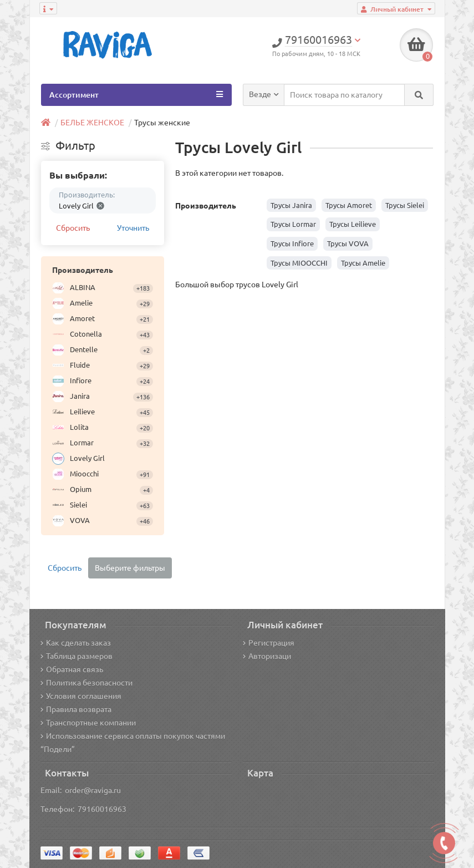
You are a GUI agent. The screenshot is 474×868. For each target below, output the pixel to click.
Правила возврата (76, 709)
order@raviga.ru (93, 790)
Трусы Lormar (293, 224)
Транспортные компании (88, 723)
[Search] (419, 95)
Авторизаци (267, 656)
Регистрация (269, 643)
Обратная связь (72, 669)
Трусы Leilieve (353, 224)
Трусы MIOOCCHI (299, 263)
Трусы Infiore (292, 243)
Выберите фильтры (130, 568)
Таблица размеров (77, 656)
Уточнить (133, 228)
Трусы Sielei (405, 205)
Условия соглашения (81, 696)
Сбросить (73, 228)
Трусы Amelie (363, 263)
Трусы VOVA (348, 243)
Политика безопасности (86, 683)
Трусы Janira (291, 205)
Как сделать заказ (76, 643)
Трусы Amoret (349, 205)
